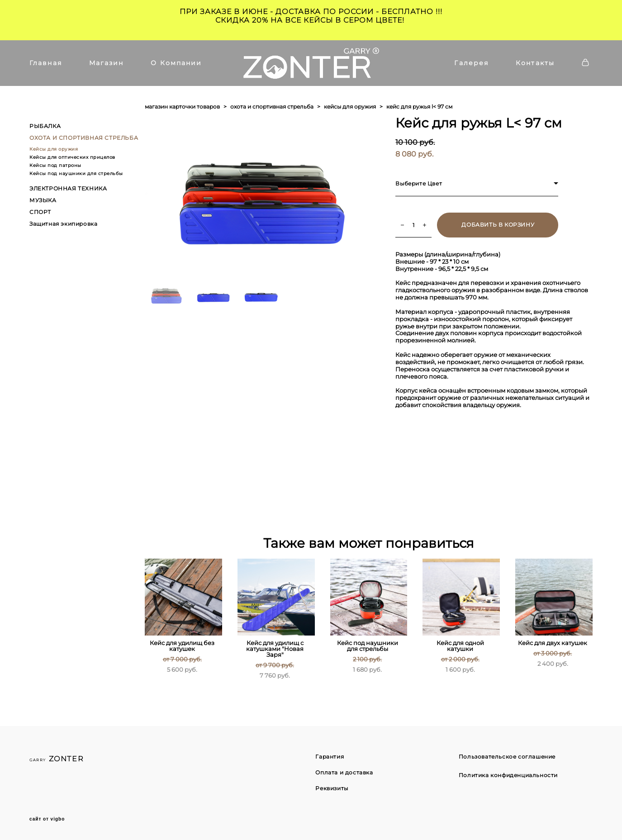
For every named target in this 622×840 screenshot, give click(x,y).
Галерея (471, 63)
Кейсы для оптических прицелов (72, 157)
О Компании (176, 63)
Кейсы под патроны (55, 165)
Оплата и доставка (344, 772)
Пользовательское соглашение (507, 757)
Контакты (535, 63)
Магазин (107, 63)
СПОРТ (40, 212)
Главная (46, 63)
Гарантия (330, 757)
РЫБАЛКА (45, 126)
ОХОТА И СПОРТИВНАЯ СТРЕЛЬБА (84, 138)
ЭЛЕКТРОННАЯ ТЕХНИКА (68, 188)
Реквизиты (332, 788)
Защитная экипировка (63, 224)
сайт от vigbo (47, 819)
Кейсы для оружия (54, 149)
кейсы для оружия (350, 107)
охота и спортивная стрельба (272, 107)
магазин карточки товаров (182, 107)
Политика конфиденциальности (508, 775)
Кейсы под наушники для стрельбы (76, 173)
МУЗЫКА (43, 200)
